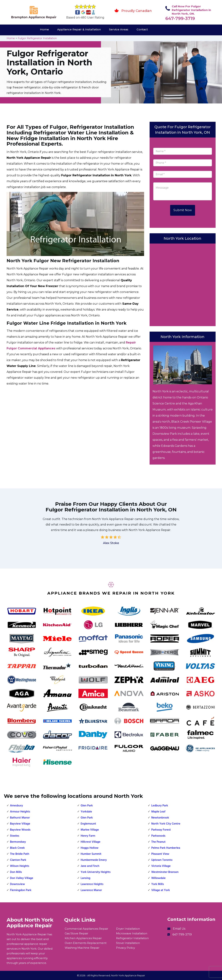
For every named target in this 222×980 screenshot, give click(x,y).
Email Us (179, 929)
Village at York (160, 890)
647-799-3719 (180, 18)
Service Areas (119, 29)
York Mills (157, 884)
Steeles (15, 836)
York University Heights (96, 872)
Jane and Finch (90, 866)
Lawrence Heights (92, 884)
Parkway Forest (161, 830)
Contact (142, 29)
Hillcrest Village (91, 842)
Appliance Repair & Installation (79, 29)
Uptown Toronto (162, 860)
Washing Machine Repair (82, 948)
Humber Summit (91, 854)
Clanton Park (18, 860)
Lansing (86, 878)
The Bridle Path (20, 854)
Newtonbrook (160, 818)
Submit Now (183, 210)
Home (44, 29)
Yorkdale (86, 812)
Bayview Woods (20, 830)
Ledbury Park (160, 806)
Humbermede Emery (94, 860)
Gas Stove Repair (76, 933)
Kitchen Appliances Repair (83, 938)
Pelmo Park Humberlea (166, 848)
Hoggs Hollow (90, 848)
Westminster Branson (165, 872)
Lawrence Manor (91, 890)
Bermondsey (18, 842)
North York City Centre (166, 824)
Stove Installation (128, 943)
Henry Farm (88, 836)
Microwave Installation (132, 933)
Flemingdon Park (21, 890)
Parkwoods (158, 836)
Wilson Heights (20, 866)
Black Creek (18, 848)
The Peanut (158, 842)
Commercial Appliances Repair (86, 929)
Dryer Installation (128, 929)
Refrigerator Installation (132, 938)
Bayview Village (20, 824)
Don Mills (16, 872)
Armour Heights (20, 812)
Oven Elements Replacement (86, 943)
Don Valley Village (22, 878)
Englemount (88, 824)
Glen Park (87, 806)
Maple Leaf (158, 812)
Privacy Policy (125, 948)
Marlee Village (90, 830)
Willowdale (158, 878)
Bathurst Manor (20, 818)
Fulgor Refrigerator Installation (37, 38)
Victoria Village (161, 866)
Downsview (18, 884)
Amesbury (17, 806)
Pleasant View (160, 854)
